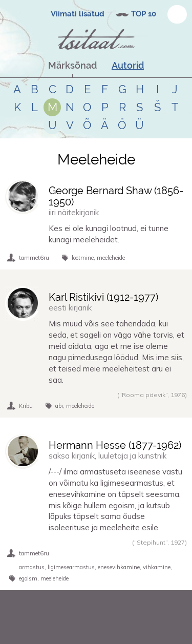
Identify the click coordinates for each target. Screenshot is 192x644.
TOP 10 (144, 14)
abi (59, 406)
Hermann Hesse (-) (115, 445)
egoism (28, 578)
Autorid (128, 65)
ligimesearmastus (71, 567)
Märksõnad (72, 65)
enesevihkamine (119, 567)
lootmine (83, 258)
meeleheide (111, 258)
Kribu (26, 406)
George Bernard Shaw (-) (116, 196)
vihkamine (157, 567)
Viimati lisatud (78, 14)
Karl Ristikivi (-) (103, 297)
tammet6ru (34, 258)
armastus (32, 567)
